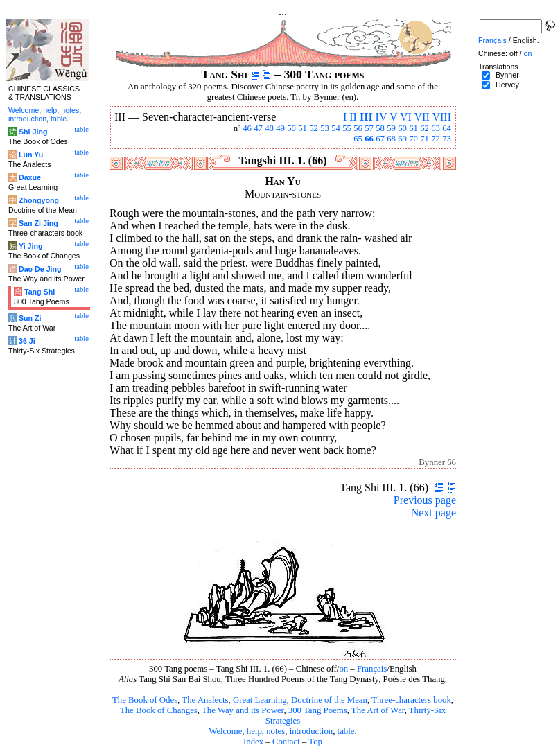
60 (402, 128)
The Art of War (378, 710)
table (346, 731)
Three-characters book (411, 700)
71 (425, 139)
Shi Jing (33, 132)
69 (402, 139)
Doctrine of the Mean (329, 700)
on (343, 669)
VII (422, 117)
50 (291, 128)
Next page (434, 512)
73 (447, 139)
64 (447, 128)
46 (247, 128)
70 (413, 139)
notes (275, 731)
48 (269, 128)
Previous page (425, 500)
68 (391, 139)
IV (382, 117)
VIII (441, 117)
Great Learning (260, 700)
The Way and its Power (243, 710)
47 (258, 128)
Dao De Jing (40, 269)
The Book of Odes (145, 700)
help (254, 731)
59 (391, 128)
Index (253, 742)
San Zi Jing (38, 223)
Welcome (225, 731)
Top (315, 742)
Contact (286, 742)
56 (358, 128)
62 (425, 128)
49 (280, 128)
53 (325, 128)
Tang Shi (40, 292)
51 (303, 128)
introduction (312, 731)
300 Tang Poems (318, 710)
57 (369, 128)
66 (369, 139)
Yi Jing (31, 246)
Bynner (507, 75)
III (366, 117)
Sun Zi (30, 318)
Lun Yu (31, 155)
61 (413, 128)
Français (372, 669)
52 (314, 128)
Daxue (30, 177)
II (353, 117)
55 (347, 128)
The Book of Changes (159, 710)
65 (358, 139)
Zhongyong (39, 200)
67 (380, 139)
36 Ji (27, 341)
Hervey (507, 85)
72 (436, 139)
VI (406, 117)
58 (380, 128)
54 (336, 128)
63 (436, 128)
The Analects (205, 700)
